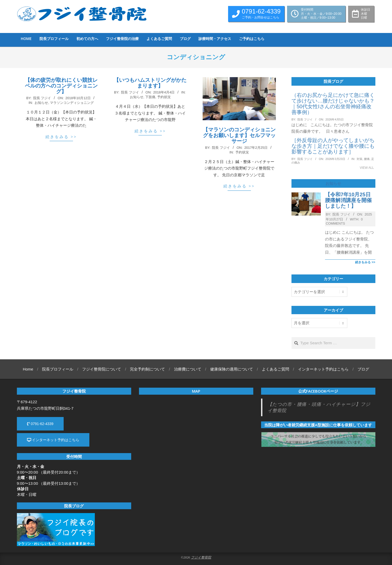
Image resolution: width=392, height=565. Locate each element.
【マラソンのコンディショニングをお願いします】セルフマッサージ (239, 135)
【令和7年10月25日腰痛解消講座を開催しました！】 (348, 200)
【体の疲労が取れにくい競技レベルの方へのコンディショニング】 (61, 86)
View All (367, 168)
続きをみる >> (61, 137)
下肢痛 (150, 97)
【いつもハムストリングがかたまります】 (150, 83)
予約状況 (164, 97)
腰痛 (367, 159)
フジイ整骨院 (201, 557)
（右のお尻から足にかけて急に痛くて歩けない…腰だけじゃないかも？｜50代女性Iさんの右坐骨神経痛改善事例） (333, 104)
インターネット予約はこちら (53, 440)
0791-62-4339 (40, 424)
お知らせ (41, 103)
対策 (360, 159)
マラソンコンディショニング (72, 103)
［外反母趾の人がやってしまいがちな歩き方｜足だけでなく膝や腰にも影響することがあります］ (333, 146)
